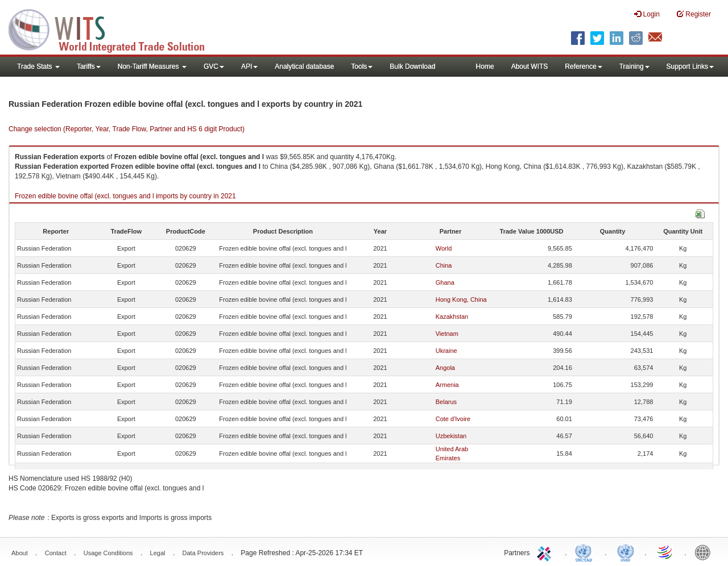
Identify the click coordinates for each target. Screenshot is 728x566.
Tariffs (89, 66)
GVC (214, 66)
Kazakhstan (452, 317)
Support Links (690, 66)
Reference (583, 66)
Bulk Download (412, 66)
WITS (114, 28)
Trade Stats (38, 66)
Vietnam (447, 334)
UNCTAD (586, 552)
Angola (445, 368)
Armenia (447, 385)
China (444, 265)
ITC (546, 552)
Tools (362, 66)
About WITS (530, 66)
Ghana (445, 282)
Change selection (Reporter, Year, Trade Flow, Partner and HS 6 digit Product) (127, 129)
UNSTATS (626, 552)
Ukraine (446, 351)
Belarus (446, 402)
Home (485, 66)
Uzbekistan (451, 436)
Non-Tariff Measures (152, 66)
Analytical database (304, 66)
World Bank (705, 552)
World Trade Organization (665, 552)
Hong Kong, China (461, 299)
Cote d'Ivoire (453, 419)
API (249, 66)
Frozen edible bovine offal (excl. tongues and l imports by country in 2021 (125, 196)
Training (634, 66)
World (444, 248)
